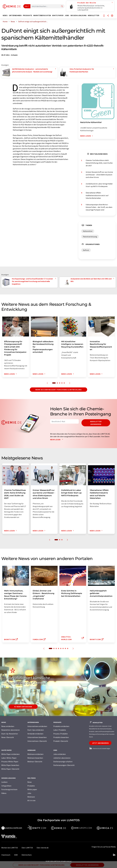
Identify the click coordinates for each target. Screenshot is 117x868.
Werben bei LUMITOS (10, 848)
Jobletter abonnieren (62, 758)
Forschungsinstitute (9, 789)
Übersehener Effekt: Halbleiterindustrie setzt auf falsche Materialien (97, 195)
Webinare (31, 797)
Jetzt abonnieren (100, 743)
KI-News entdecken (23, 707)
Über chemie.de (43, 848)
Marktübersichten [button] (42, 15)
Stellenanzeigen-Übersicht (64, 765)
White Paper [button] (58, 15)
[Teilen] (108, 16)
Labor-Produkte (60, 730)
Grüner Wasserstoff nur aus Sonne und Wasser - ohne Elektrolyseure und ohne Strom (99, 175)
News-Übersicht (8, 737)
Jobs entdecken (60, 754)
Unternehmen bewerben (37, 737)
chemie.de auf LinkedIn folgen (100, 749)
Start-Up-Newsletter (10, 734)
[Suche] (62, 6)
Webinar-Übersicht (35, 762)
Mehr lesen (57, 440)
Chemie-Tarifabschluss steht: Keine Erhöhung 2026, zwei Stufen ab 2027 (99, 163)
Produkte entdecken (61, 726)
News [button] (5, 15)
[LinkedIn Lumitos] (114, 855)
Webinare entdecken (35, 754)
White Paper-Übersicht (10, 769)
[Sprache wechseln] (112, 16)
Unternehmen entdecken (37, 726)
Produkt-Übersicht (61, 741)
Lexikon (4, 782)
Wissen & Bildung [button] (79, 15)
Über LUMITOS (27, 848)
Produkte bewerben (61, 737)
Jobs (29, 793)
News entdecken (8, 726)
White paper (32, 789)
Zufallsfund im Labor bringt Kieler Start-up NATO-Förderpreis (99, 185)
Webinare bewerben (35, 758)
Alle (26, 6)
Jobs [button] (67, 15)
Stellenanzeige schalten (63, 762)
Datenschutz (27, 855)
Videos (4, 793)
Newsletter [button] (94, 15)
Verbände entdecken (35, 734)
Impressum (6, 855)
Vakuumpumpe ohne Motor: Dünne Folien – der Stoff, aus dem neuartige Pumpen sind (99, 207)
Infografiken (6, 786)
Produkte (31, 786)
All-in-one (31, 800)
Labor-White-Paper (9, 758)
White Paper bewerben (10, 765)
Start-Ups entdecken (36, 730)
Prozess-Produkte (60, 734)
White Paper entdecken (10, 754)
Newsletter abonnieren (96, 423)
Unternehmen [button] (15, 15)
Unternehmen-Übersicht (37, 741)
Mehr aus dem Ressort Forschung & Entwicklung (58, 390)
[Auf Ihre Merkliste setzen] (104, 16)
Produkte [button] (27, 15)
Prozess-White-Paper (10, 762)
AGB (16, 855)
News (30, 782)
